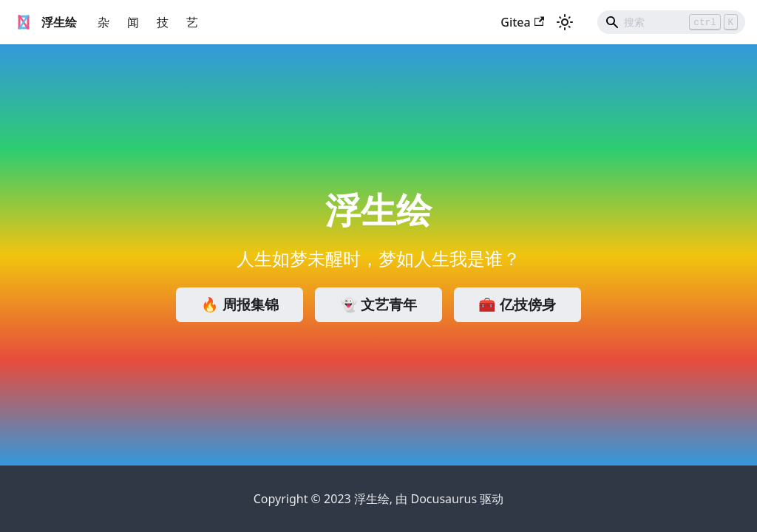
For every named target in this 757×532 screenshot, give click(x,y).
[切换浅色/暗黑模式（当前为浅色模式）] (565, 22)
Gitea (522, 22)
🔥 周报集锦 (240, 304)
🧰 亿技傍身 (517, 304)
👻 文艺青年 (379, 304)
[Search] (671, 22)
